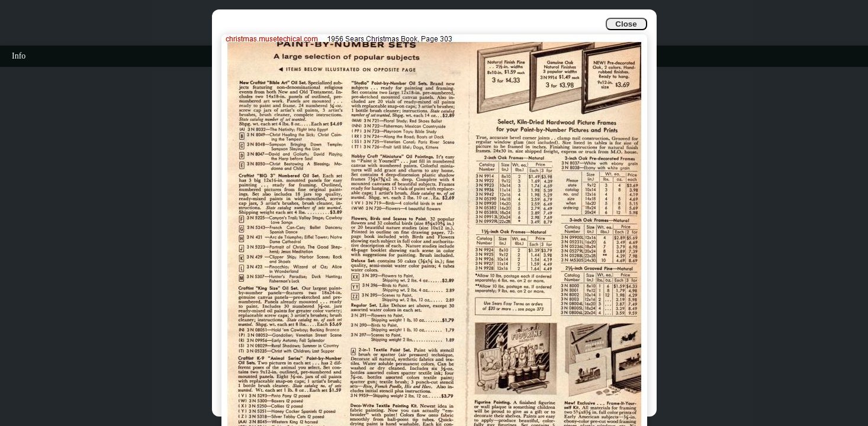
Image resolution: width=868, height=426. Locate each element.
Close (626, 24)
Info (19, 56)
